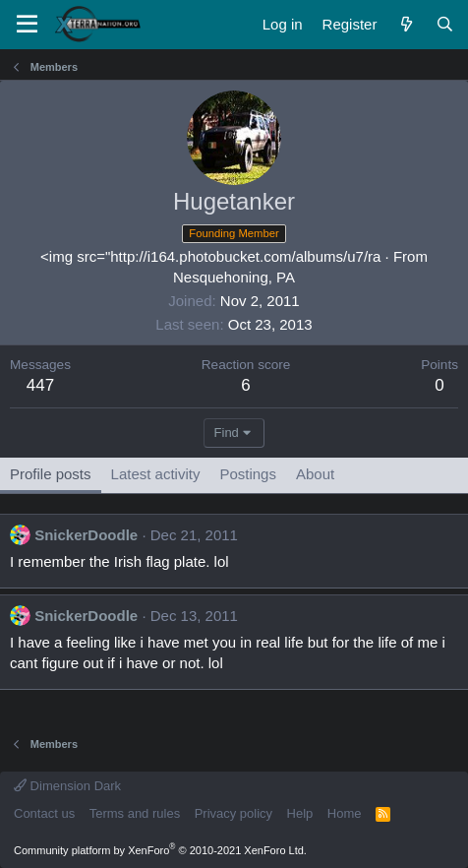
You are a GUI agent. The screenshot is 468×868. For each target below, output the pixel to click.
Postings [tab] (248, 474)
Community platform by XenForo (160, 850)
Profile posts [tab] (51, 474)
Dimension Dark (67, 786)
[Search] (445, 24)
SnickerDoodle (86, 535)
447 (40, 385)
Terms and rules (135, 813)
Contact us (44, 813)
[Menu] (27, 25)
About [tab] (315, 474)
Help (300, 813)
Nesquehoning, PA (234, 277)
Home (345, 813)
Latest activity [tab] (156, 474)
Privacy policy (234, 813)
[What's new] (406, 24)
